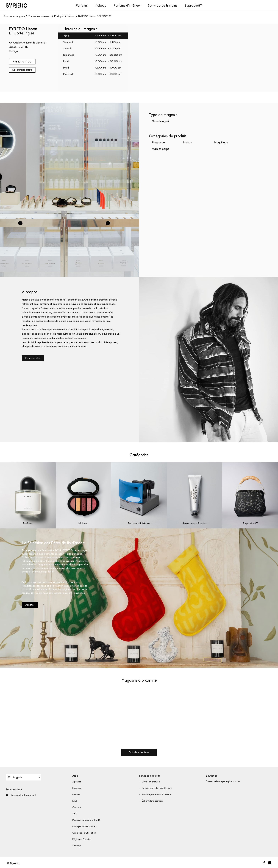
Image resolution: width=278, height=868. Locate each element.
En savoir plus (33, 358)
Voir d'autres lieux (139, 752)
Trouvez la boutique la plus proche (223, 781)
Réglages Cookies (82, 839)
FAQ (75, 801)
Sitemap (77, 846)
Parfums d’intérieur (127, 5)
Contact (77, 807)
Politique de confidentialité (86, 820)
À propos (77, 782)
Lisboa (71, 16)
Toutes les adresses (39, 16)
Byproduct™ (193, 5)
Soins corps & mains (163, 5)
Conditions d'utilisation (84, 833)
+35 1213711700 (22, 62)
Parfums (82, 5)
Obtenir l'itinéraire (22, 70)
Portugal (59, 16)
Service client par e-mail (21, 795)
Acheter (30, 605)
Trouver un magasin (14, 16)
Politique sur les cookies (84, 826)
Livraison (77, 788)
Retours (76, 795)
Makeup (100, 5)
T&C (74, 814)
